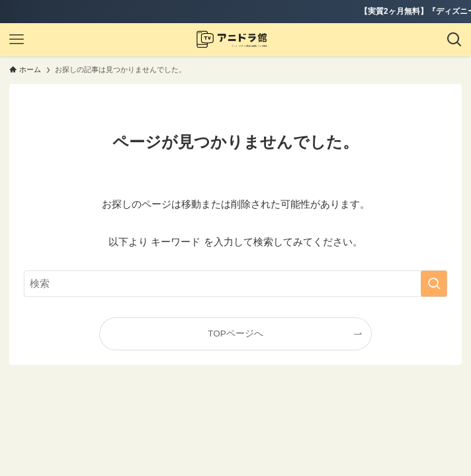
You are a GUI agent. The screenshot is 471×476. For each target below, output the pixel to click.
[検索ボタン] (454, 40)
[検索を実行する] (434, 284)
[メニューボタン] (17, 40)
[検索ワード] (236, 284)
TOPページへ (235, 334)
